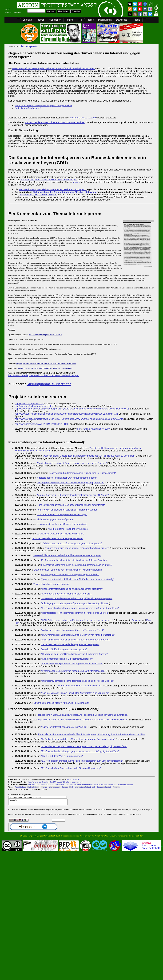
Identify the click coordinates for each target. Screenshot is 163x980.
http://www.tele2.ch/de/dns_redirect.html (35, 406)
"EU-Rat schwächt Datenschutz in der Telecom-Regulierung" (71, 768)
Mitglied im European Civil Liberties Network (44, 837)
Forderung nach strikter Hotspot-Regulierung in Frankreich (70, 575)
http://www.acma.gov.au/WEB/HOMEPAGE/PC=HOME (42, 424)
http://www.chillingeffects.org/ (29, 404)
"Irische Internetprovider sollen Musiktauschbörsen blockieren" (72, 589)
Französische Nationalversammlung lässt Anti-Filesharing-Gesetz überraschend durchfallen (82, 715)
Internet (44, 787)
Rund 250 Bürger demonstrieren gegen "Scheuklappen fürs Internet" (71, 505)
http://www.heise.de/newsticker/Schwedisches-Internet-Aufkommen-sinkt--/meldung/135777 (83, 720)
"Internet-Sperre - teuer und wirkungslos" (68, 529)
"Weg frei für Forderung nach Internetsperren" (64, 649)
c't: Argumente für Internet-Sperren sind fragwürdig (62, 524)
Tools (137, 20)
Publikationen (105, 20)
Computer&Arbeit (104, 787)
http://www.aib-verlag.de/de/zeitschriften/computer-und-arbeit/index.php (44, 375)
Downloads (122, 20)
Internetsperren (29, 46)
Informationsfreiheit (83, 787)
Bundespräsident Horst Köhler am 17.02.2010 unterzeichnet (55, 122)
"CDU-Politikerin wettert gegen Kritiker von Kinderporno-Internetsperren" (77, 620)
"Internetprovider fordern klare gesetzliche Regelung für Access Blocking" (78, 681)
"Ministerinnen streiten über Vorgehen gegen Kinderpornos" (73, 543)
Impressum (17, 12)
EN (10, 9)
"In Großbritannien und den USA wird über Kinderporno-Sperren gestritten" (78, 739)
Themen (40, 20)
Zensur (65, 787)
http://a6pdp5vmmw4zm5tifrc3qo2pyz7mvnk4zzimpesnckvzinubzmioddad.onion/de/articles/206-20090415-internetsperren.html (80, 784)
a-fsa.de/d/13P (73, 779)
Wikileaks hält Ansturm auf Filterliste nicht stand (61, 534)
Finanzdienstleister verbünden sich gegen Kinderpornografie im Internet (77, 565)
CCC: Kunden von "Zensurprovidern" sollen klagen (62, 515)
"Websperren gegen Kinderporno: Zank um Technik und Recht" (72, 630)
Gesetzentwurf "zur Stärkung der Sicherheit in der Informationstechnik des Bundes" (53, 68)
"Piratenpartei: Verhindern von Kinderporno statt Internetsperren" (73, 671)
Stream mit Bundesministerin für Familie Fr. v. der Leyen (61, 703)
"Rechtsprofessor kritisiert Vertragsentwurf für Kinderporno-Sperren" (75, 613)
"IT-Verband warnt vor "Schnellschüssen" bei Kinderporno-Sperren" (75, 654)
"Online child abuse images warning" (51, 584)
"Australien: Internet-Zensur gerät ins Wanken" (64, 727)
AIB (94, 787)
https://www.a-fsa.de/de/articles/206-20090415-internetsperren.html (55, 782)
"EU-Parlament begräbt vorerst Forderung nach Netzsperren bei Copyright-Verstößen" (84, 746)
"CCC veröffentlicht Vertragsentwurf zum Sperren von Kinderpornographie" (78, 635)
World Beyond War (101, 837)
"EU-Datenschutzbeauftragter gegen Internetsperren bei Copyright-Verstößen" (80, 608)
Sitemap (8, 12)
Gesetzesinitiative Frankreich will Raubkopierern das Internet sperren (67, 555)
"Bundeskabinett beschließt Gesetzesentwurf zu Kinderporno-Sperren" (72, 463)
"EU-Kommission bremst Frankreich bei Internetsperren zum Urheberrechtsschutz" (82, 761)
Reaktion (136, 620)
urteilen (76, 182)
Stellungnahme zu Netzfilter (49, 384)
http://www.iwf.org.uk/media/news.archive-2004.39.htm (42, 419)
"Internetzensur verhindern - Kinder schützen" (79, 686)
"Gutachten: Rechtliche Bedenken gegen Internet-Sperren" (70, 644)
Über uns (27, 20)
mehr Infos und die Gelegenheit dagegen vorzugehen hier (43, 106)
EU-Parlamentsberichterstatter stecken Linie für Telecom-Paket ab (74, 560)
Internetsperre (55, 787)
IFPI (79, 429)
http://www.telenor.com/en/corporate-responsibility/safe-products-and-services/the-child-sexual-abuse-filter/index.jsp (72, 409)
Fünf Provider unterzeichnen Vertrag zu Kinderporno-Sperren (67, 510)
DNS (71, 787)
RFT (80, 20)
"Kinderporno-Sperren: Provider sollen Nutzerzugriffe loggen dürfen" (71, 483)
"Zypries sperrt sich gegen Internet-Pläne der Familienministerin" (77, 548)
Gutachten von (38, 195)
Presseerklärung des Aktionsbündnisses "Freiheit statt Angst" (52, 189)
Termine (69, 20)
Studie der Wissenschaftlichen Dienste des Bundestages (49, 180)
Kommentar (39, 803)
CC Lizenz (24, 837)
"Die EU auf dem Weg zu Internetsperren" (62, 756)
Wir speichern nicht (87, 837)
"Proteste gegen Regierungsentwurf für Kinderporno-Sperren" (67, 478)
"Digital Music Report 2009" (97, 429)
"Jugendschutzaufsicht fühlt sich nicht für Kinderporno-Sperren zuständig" (78, 579)
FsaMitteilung (20, 787)
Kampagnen (55, 20)
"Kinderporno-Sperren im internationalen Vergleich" (67, 594)
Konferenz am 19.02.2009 (83, 118)
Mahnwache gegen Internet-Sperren (55, 519)
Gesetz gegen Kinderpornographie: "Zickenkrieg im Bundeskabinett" (82, 473)
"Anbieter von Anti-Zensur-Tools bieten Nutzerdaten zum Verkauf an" (75, 693)
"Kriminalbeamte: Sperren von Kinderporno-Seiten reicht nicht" (72, 664)
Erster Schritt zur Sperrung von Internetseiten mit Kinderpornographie (68, 570)
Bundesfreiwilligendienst (70, 837)
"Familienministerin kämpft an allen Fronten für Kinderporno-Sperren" (76, 640)
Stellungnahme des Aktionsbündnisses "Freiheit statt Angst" (66, 192)
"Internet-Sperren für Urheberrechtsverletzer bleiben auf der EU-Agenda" (73, 495)
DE (7, 9)
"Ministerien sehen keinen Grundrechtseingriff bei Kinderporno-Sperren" (77, 598)
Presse (90, 20)
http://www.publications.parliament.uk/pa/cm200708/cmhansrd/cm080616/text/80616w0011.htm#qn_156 (66, 414)
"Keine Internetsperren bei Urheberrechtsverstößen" (67, 659)
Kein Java (113, 837)
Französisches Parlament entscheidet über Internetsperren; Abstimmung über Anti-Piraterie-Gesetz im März (92, 734)
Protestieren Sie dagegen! (28, 108)
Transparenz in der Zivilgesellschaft (130, 837)
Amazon (116, 787)
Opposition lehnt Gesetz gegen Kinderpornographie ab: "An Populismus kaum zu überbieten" (89, 456)
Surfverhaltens (33, 787)
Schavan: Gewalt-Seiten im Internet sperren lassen (58, 538)
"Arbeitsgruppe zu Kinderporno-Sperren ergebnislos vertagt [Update (75, 603)
